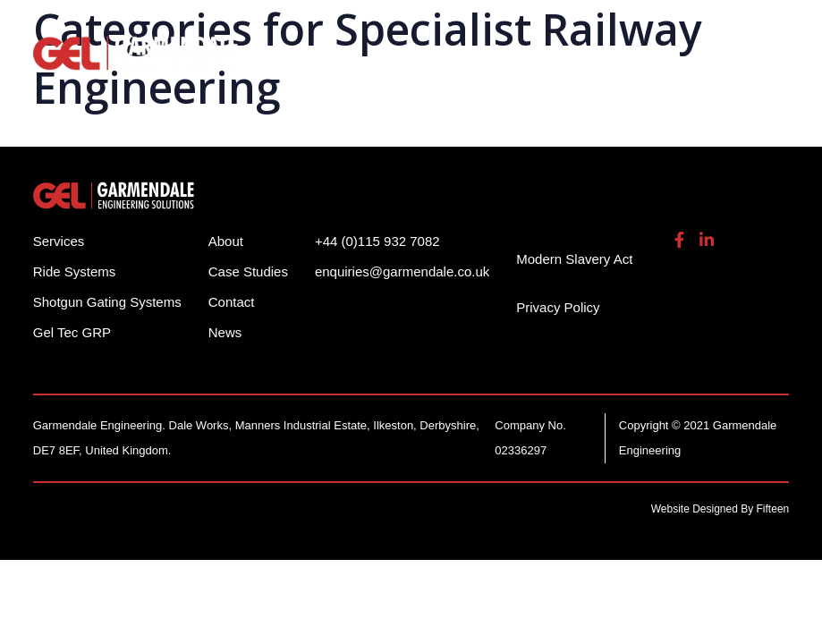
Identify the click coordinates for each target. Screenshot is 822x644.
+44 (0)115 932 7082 (377, 241)
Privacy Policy (558, 307)
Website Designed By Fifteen (720, 509)
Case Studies (248, 271)
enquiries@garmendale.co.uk (402, 271)
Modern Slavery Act (574, 259)
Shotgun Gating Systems (107, 302)
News (225, 332)
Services (59, 241)
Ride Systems (75, 271)
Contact (232, 302)
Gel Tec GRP (72, 332)
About (226, 241)
